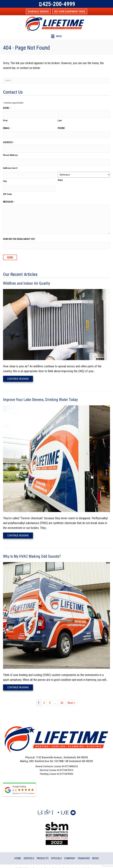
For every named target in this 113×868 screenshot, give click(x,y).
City (5, 177)
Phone (61, 127)
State (60, 177)
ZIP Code (7, 189)
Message (9, 197)
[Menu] (56, 36)
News (95, 853)
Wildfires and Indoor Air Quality (26, 278)
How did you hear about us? (19, 234)
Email (7, 128)
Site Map (67, 863)
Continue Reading (20, 373)
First (5, 120)
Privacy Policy (51, 863)
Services (29, 853)
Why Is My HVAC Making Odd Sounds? (32, 551)
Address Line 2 (10, 165)
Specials (56, 853)
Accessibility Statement (86, 863)
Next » (71, 697)
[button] (38, 11)
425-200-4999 (59, 4)
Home (18, 853)
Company (70, 853)
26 (62, 697)
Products (43, 853)
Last (60, 120)
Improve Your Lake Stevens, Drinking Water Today (40, 394)
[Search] (56, 80)
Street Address (10, 153)
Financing (84, 853)
